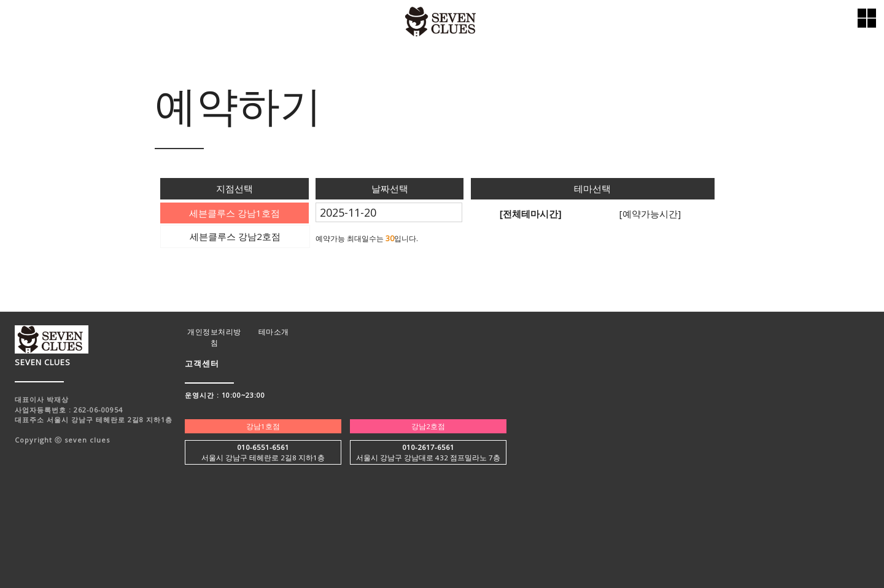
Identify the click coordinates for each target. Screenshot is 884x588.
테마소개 (274, 332)
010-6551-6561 (263, 447)
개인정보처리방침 (214, 337)
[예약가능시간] (650, 214)
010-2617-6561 (428, 447)
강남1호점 (263, 426)
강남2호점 (428, 426)
